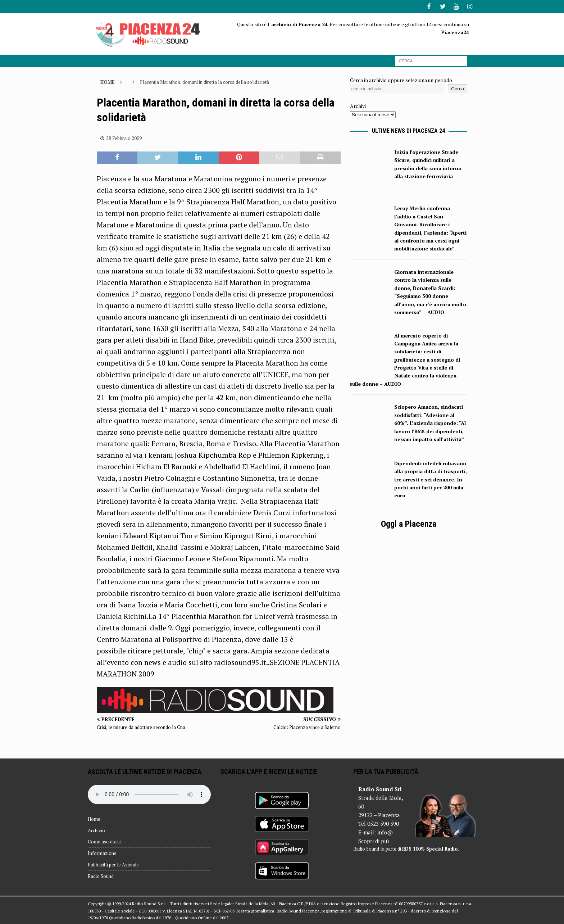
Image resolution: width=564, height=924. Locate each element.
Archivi (358, 106)
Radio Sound (101, 875)
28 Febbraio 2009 (124, 137)
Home (94, 818)
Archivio (96, 830)
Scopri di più (374, 840)
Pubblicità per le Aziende (113, 864)
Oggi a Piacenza (409, 524)
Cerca (458, 88)
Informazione (102, 853)
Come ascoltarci (105, 841)
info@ (385, 832)
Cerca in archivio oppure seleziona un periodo (401, 79)
